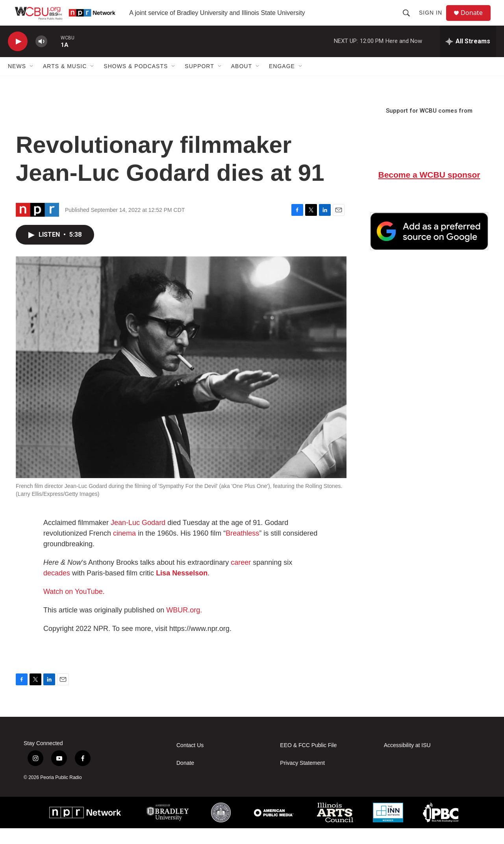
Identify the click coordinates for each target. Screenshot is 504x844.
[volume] (41, 57)
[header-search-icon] (409, 20)
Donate (476, 21)
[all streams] (468, 57)
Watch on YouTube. (74, 607)
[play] (18, 57)
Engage (282, 82)
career (241, 578)
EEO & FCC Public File (308, 761)
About (242, 82)
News (17, 82)
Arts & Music (65, 82)
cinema (124, 549)
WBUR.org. (184, 625)
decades (57, 588)
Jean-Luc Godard (137, 538)
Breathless (242, 549)
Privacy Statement (302, 778)
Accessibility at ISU (407, 761)
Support (199, 82)
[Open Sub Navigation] (32, 82)
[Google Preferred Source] (429, 247)
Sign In (434, 20)
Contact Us (190, 761)
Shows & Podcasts (136, 82)
